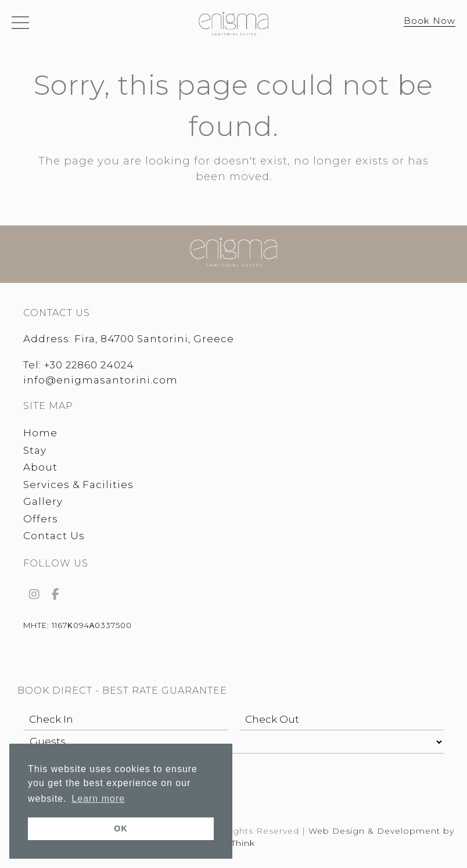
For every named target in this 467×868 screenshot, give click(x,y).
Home (40, 433)
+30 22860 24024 (89, 365)
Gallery (43, 501)
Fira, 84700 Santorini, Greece (154, 339)
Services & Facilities (78, 485)
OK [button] (121, 828)
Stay (35, 450)
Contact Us (54, 536)
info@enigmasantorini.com (100, 380)
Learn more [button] (98, 799)
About (40, 467)
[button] (20, 25)
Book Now (430, 21)
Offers (41, 519)
